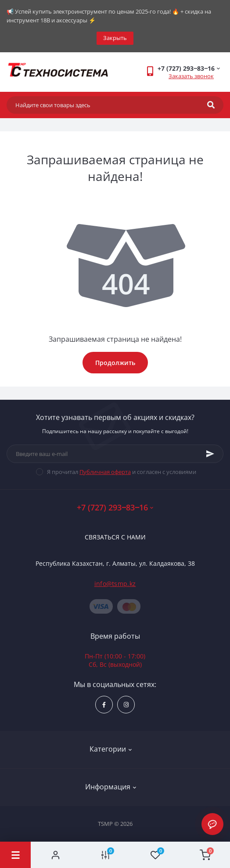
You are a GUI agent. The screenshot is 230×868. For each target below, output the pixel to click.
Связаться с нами (115, 537)
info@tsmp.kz (115, 584)
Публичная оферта (105, 472)
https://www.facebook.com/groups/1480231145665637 (104, 705)
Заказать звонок (191, 76)
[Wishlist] (155, 855)
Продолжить (115, 363)
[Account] (56, 855)
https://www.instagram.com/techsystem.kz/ (126, 705)
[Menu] (15, 855)
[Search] (211, 105)
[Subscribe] (210, 454)
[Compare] (106, 855)
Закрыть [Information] (115, 38)
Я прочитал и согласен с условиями (122, 472)
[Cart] (205, 855)
